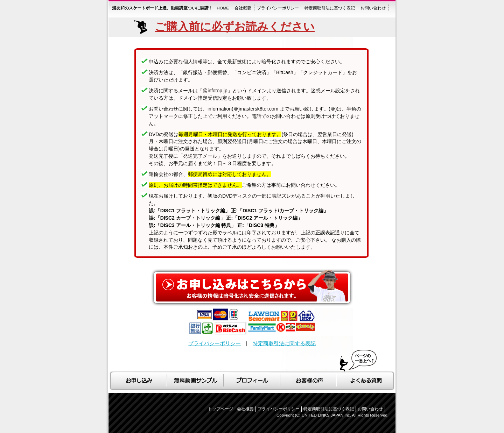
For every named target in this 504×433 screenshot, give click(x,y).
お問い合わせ (370, 409)
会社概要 (245, 409)
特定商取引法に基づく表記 (329, 409)
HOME (223, 8)
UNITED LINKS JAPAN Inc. (326, 415)
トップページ (220, 409)
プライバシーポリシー (215, 343)
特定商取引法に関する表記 (284, 343)
